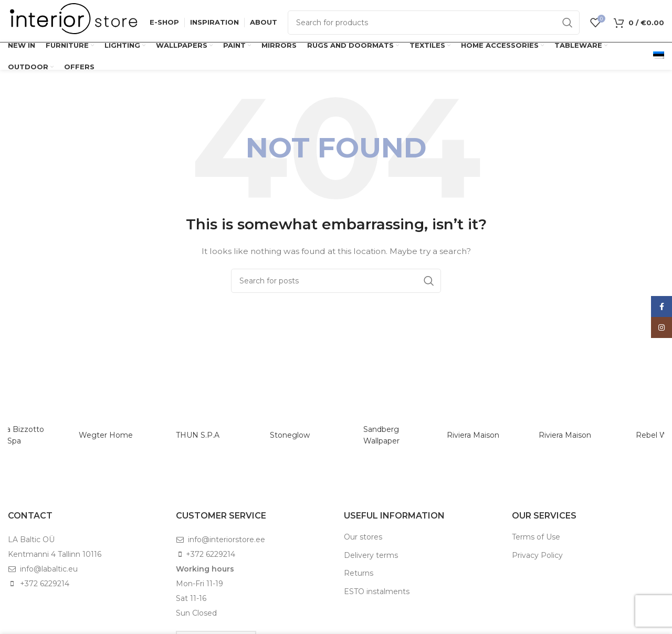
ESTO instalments (377, 591)
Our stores (363, 537)
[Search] (434, 23)
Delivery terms (371, 555)
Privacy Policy (537, 555)
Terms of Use (536, 537)
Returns (359, 573)
